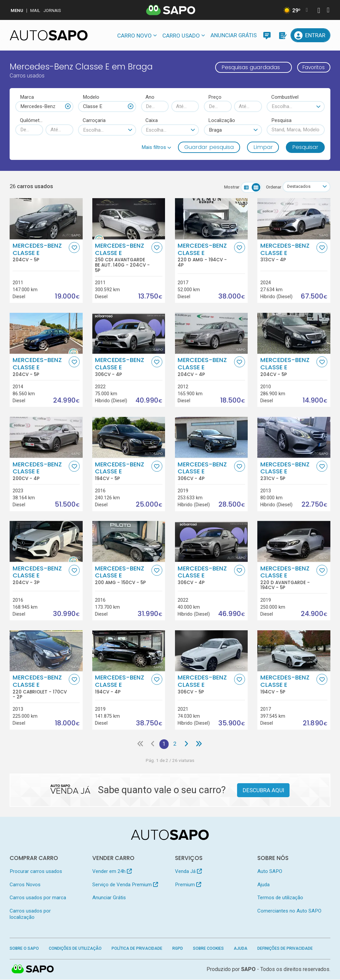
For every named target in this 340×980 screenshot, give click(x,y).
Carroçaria (94, 120)
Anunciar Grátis (234, 35)
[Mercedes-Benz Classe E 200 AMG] (129, 541)
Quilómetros (32, 120)
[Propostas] (282, 35)
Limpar (263, 147)
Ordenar (272, 187)
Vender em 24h (112, 872)
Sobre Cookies (208, 949)
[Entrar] (310, 35)
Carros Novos (25, 885)
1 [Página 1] (164, 744)
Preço (215, 97)
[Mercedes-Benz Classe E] (46, 219)
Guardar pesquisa (209, 147)
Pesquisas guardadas (246, 67)
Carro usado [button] (181, 36)
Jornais (52, 10)
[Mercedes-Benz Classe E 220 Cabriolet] (46, 651)
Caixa (152, 120)
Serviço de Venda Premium (125, 885)
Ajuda (263, 885)
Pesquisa (281, 120)
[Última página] (200, 744)
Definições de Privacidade (285, 949)
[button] (156, 147)
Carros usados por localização (30, 914)
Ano (150, 97)
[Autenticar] (319, 11)
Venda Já (188, 872)
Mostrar (230, 187)
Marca (27, 97)
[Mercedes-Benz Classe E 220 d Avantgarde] (294, 541)
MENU (17, 10)
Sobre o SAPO (24, 949)
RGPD (178, 949)
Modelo (91, 97)
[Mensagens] (267, 35)
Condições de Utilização (75, 949)
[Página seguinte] (187, 744)
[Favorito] (74, 248)
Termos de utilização (280, 898)
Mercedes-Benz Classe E (40, 253)
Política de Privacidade (137, 949)
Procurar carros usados (36, 872)
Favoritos (312, 67)
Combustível (285, 97)
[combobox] (44, 107)
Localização (222, 120)
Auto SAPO (270, 872)
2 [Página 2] (175, 744)
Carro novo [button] (134, 36)
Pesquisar (305, 147)
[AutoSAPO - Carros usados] (49, 35)
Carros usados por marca (38, 898)
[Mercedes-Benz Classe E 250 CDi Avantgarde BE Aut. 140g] (129, 219)
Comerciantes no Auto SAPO (289, 911)
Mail (35, 10)
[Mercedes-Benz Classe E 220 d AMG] (211, 219)
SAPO (33, 970)
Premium (188, 885)
